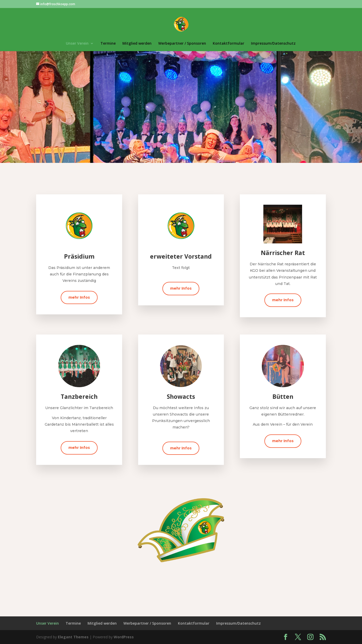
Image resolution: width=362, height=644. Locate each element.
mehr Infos (79, 297)
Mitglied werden (137, 44)
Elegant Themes (73, 637)
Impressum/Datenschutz (273, 44)
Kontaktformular (229, 44)
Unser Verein (77, 44)
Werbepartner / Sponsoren (182, 44)
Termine (108, 44)
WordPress (124, 637)
